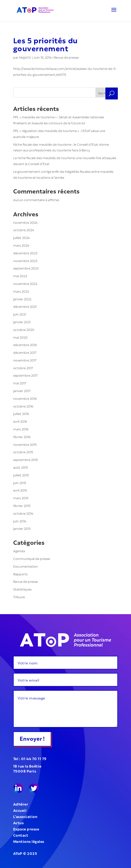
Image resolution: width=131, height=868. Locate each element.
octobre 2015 (23, 452)
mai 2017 (20, 383)
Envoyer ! (32, 738)
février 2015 (22, 505)
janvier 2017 (22, 390)
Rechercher (107, 93)
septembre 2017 (25, 375)
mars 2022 (21, 291)
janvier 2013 (22, 528)
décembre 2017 (25, 352)
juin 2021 (20, 314)
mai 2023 (20, 276)
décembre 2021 (25, 306)
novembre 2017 (25, 360)
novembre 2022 (25, 283)
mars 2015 (21, 498)
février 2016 (22, 436)
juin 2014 (20, 521)
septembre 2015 (25, 459)
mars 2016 (21, 429)
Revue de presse (66, 57)
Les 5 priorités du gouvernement (45, 44)
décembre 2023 (25, 253)
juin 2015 (20, 482)
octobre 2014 (23, 513)
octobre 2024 (24, 230)
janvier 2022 (22, 299)
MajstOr (25, 57)
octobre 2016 (23, 406)
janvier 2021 (22, 322)
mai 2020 (20, 337)
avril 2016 (20, 421)
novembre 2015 (25, 444)
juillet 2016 (21, 413)
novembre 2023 (25, 260)
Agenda (19, 551)
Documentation (25, 566)
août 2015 (21, 467)
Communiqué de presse (32, 558)
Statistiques (22, 589)
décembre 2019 (25, 344)
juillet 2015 (21, 475)
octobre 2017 (23, 368)
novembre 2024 (25, 222)
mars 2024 (21, 245)
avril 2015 (20, 490)
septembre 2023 (26, 268)
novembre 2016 (25, 398)
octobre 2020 (24, 329)
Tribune (19, 597)
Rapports (20, 574)
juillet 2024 (22, 237)
